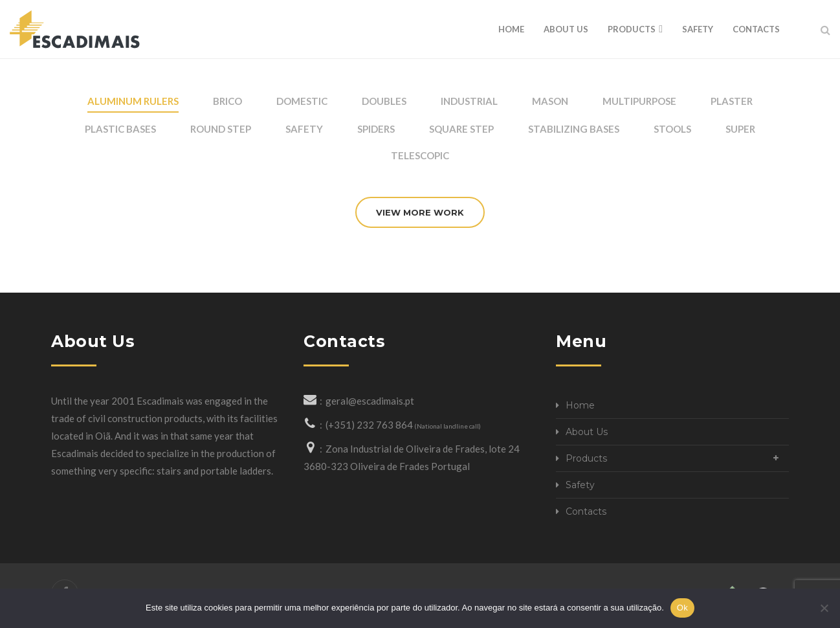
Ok (682, 608)
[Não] (824, 608)
